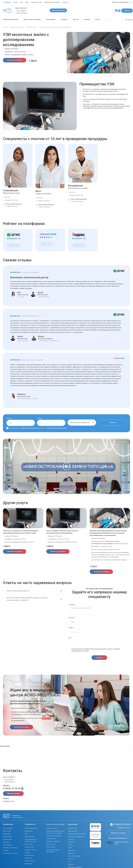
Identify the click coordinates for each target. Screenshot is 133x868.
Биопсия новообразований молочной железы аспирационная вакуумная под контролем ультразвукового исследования (108, 533)
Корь (70, 862)
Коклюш (71, 859)
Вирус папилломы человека (77, 834)
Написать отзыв (14, 245)
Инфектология (29, 855)
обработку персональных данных (30, 428)
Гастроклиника (8, 828)
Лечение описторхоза (10, 848)
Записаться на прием (58, 10)
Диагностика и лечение (55, 824)
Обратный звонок (13, 794)
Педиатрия (6, 842)
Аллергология (7, 837)
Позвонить (127, 11)
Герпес (70, 845)
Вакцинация (7, 834)
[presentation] (124, 506)
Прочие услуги (51, 844)
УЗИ (26, 834)
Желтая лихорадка (74, 856)
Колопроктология (30, 850)
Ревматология (8, 839)
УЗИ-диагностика (52, 828)
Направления (8, 824)
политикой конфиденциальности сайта (56, 428)
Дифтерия (71, 853)
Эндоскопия (7, 831)
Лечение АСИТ (51, 839)
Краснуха (71, 864)
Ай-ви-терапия (7, 845)
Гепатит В (71, 842)
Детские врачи (29, 861)
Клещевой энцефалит (75, 867)
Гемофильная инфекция (76, 837)
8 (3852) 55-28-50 (12, 788)
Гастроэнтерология (31, 828)
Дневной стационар (53, 841)
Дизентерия (72, 850)
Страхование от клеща (10, 853)
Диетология (28, 844)
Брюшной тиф (73, 828)
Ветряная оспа (73, 831)
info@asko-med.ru (9, 801)
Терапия (6, 850)
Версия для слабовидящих (119, 838)
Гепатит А (71, 839)
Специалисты (30, 824)
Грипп (70, 848)
